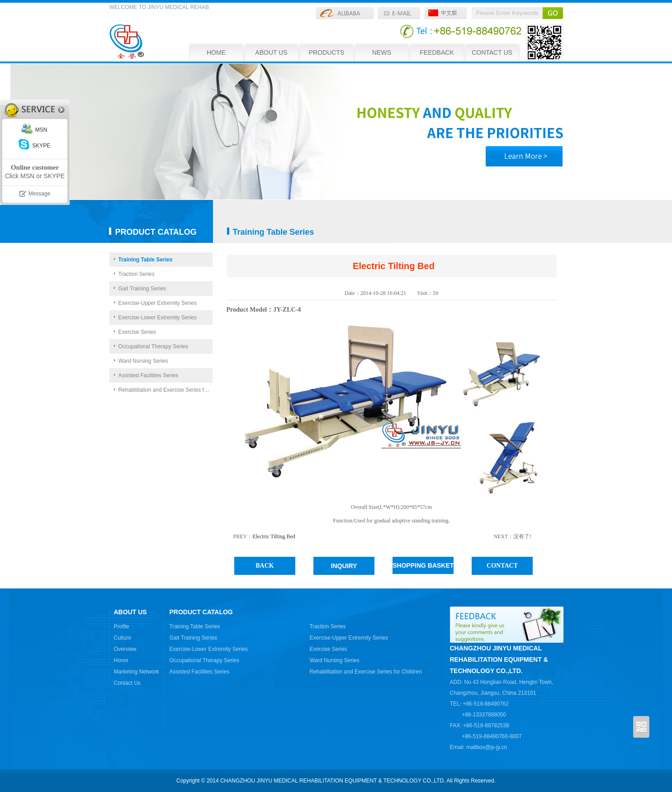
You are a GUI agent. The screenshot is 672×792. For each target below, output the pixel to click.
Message (40, 194)
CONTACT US (492, 52)
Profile (122, 626)
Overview (125, 649)
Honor (121, 660)
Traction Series (137, 274)
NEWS (382, 52)
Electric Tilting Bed (274, 536)
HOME (216, 52)
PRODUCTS (327, 52)
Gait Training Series (142, 289)
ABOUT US (271, 52)
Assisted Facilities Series (149, 375)
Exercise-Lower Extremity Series (158, 318)
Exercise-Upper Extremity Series (158, 303)
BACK (265, 566)
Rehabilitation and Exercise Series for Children (166, 390)
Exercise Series (137, 332)
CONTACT (502, 566)
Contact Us (127, 683)
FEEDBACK (437, 52)
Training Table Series (146, 260)
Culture (123, 638)
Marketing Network (137, 672)
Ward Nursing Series (143, 361)
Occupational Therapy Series (154, 346)
